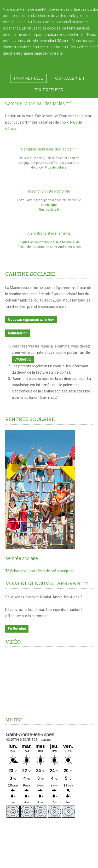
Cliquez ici (23, 356)
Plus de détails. (56, 167)
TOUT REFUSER (49, 90)
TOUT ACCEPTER (68, 78)
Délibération (18, 329)
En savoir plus (76, 53)
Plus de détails (49, 210)
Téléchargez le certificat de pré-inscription (40, 571)
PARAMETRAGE (29, 78)
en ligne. (51, 205)
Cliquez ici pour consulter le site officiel (47, 239)
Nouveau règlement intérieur (31, 316)
